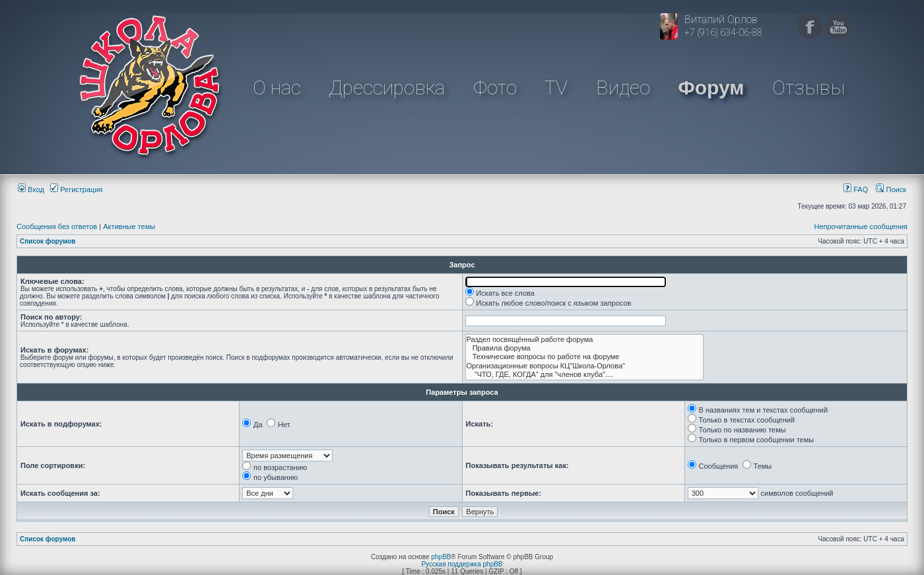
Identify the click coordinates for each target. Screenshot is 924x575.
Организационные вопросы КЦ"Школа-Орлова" (585, 366)
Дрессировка (387, 87)
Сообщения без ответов (57, 226)
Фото (495, 87)
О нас (277, 87)
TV (556, 87)
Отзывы (808, 87)
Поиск (891, 189)
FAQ (856, 189)
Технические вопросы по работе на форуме (585, 357)
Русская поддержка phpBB (462, 564)
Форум (711, 87)
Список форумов (48, 241)
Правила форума (585, 348)
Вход (31, 189)
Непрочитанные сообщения (861, 226)
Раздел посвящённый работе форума (585, 340)
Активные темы (129, 226)
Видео (623, 87)
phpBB (441, 557)
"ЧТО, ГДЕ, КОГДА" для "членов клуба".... (585, 375)
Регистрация (76, 189)
